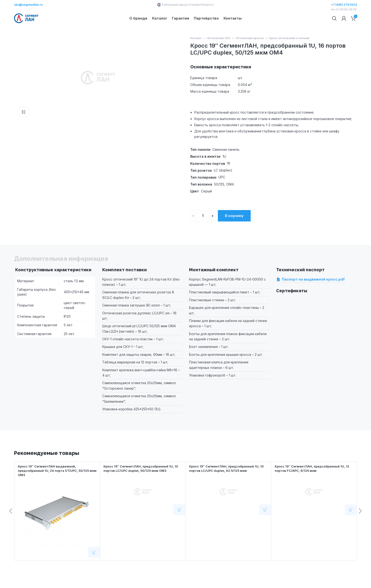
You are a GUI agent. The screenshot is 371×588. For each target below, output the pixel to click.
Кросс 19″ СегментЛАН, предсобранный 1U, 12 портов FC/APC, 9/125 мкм (313, 484)
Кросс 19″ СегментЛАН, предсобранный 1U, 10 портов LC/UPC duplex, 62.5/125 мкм (228, 484)
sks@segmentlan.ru (28, 5)
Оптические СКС (219, 54)
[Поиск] (334, 26)
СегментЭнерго (201, 5)
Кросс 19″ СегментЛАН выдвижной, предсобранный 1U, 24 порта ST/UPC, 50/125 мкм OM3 (57, 486)
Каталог (196, 54)
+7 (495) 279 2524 (344, 5)
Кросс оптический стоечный (289, 54)
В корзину (234, 231)
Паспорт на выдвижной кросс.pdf (313, 295)
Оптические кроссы (250, 54)
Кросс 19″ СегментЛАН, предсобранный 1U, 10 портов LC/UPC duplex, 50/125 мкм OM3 (142, 484)
